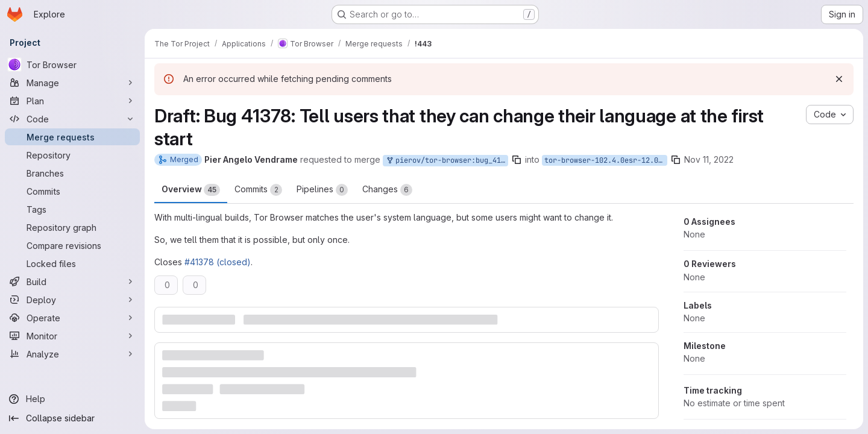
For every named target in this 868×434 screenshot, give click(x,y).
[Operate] (72, 318)
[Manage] (72, 83)
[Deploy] (72, 300)
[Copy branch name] (517, 160)
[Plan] (72, 101)
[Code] (72, 119)
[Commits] (72, 191)
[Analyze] (72, 354)
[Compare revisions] (72, 245)
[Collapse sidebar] (72, 418)
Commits (258, 190)
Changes (387, 190)
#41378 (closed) (218, 262)
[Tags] (72, 209)
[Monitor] (72, 336)
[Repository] (72, 155)
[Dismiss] (839, 79)
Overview (191, 190)
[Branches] (72, 173)
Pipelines (322, 190)
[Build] (72, 281)
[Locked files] (72, 263)
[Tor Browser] (72, 64)
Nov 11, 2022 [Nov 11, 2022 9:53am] (709, 159)
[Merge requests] (72, 137)
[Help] (72, 399)
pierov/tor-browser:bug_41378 (447, 161)
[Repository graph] (72, 227)
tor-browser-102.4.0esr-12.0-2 (605, 160)
